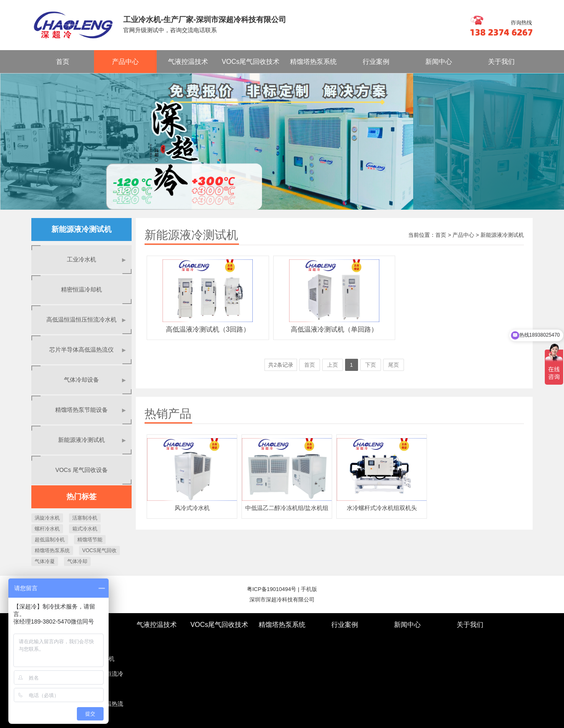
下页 (371, 365)
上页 (333, 365)
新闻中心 (439, 62)
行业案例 (376, 62)
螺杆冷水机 (47, 529)
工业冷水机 (97, 260)
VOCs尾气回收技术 (251, 62)
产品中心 (125, 62)
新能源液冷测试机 (93, 440)
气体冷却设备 (95, 380)
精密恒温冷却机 (81, 289)
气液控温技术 (188, 62)
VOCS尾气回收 (99, 550)
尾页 (394, 365)
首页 (63, 62)
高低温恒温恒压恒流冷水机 (87, 320)
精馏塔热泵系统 (313, 62)
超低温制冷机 (50, 540)
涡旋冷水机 (47, 518)
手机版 (309, 589)
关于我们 (501, 62)
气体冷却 (77, 561)
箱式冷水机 (85, 529)
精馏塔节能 (90, 540)
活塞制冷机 (85, 518)
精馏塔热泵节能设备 (91, 410)
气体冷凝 (45, 561)
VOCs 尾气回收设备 (81, 470)
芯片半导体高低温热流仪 (88, 350)
